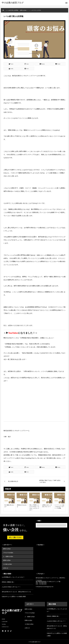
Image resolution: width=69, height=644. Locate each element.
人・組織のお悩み (8, 556)
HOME (3, 619)
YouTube (4, 624)
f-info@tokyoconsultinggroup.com (45, 587)
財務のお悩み (7, 560)
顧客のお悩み (7, 549)
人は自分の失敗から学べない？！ (11, 587)
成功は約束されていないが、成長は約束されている (16, 592)
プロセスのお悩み (8, 553)
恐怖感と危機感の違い (8, 582)
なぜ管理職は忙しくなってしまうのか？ (13, 577)
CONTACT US (5, 627)
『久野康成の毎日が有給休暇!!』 (29, 338)
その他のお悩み (8, 564)
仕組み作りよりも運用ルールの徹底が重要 (14, 596)
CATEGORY (5, 622)
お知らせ (6, 568)
